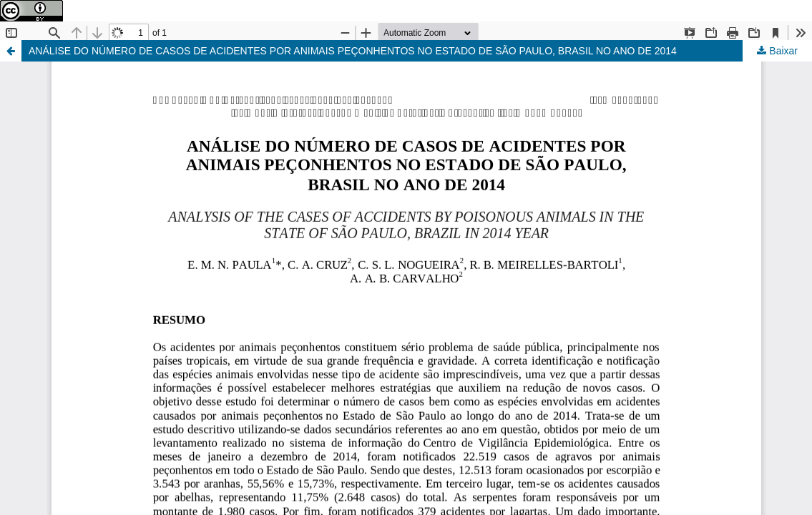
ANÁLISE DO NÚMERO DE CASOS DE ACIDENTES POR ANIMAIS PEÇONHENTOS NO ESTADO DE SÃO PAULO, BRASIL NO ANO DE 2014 (353, 51)
